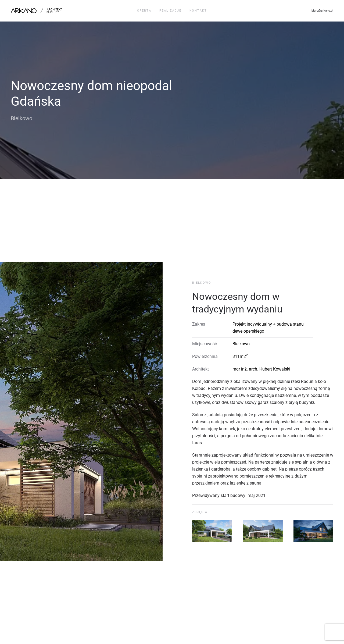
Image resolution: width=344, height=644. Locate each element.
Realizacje (170, 11)
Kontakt (198, 11)
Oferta (144, 11)
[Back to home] (37, 11)
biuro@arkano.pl (322, 11)
